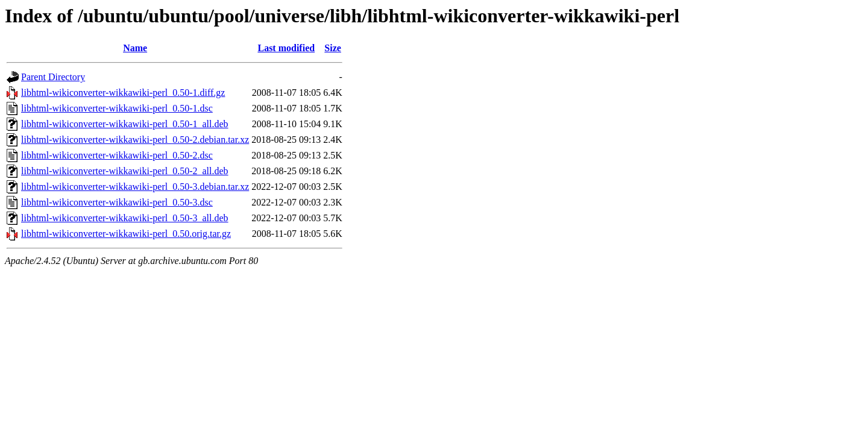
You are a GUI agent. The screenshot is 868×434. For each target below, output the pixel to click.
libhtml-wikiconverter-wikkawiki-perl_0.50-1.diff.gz (123, 93)
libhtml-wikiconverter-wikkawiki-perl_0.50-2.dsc (117, 155)
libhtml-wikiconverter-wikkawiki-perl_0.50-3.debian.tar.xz (135, 187)
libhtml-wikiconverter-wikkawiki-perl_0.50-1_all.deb (125, 124)
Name (135, 48)
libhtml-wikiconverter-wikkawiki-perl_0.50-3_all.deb (125, 218)
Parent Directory (53, 77)
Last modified (286, 48)
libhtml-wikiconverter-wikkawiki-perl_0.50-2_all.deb (125, 171)
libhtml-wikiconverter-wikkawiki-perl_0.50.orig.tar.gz (126, 234)
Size (333, 48)
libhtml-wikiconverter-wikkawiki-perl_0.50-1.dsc (117, 108)
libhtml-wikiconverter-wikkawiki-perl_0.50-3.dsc (117, 202)
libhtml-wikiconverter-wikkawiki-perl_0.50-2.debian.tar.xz (135, 140)
